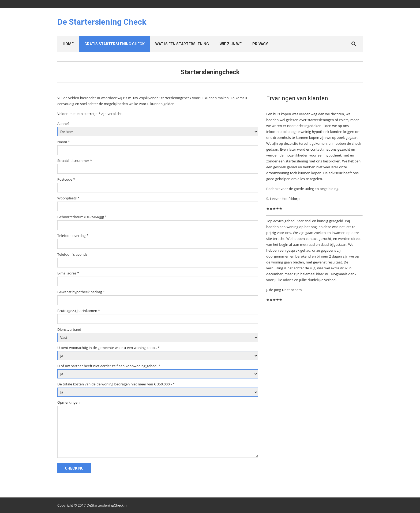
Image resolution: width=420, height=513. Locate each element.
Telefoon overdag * (73, 236)
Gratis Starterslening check (115, 44)
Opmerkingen (68, 402)
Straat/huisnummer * (75, 161)
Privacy (260, 44)
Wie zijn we (231, 44)
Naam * (64, 142)
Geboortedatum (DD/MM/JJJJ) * (82, 217)
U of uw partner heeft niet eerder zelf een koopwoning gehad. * (109, 366)
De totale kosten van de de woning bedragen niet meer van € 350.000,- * (116, 384)
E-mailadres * (68, 273)
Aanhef (63, 124)
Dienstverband (69, 329)
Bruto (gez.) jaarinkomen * (79, 311)
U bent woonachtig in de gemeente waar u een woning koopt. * (108, 348)
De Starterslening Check (102, 22)
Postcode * (66, 179)
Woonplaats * (68, 198)
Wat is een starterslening (182, 44)
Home (68, 44)
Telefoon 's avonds (72, 254)
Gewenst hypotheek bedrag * (81, 292)
